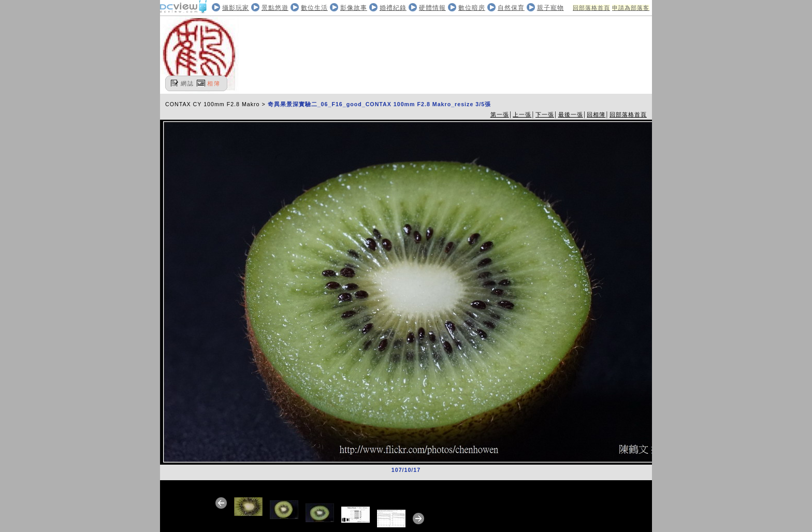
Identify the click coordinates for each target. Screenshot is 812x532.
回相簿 (596, 114)
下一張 (545, 114)
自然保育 (511, 8)
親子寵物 (550, 8)
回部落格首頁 (591, 8)
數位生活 (314, 8)
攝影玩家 (236, 8)
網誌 (187, 83)
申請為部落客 (631, 8)
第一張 (500, 114)
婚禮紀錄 (393, 8)
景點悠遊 (275, 8)
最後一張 (571, 114)
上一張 (522, 114)
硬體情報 (432, 8)
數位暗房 (472, 8)
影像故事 (354, 8)
